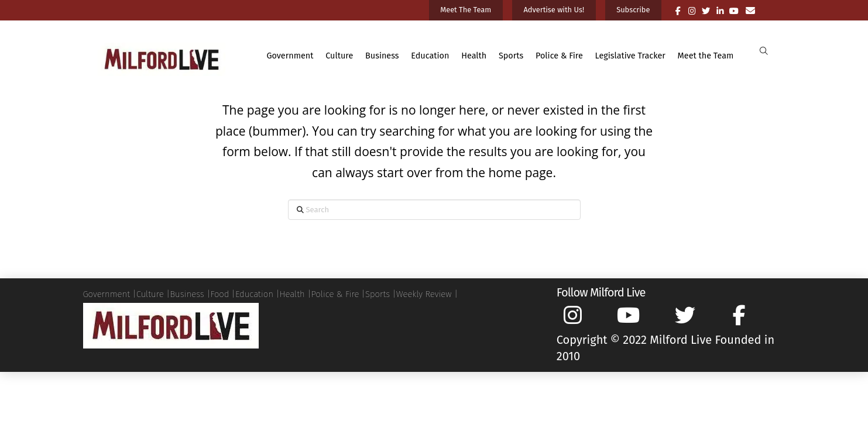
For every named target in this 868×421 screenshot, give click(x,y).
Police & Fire (335, 294)
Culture (150, 294)
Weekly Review (424, 294)
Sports (378, 294)
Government (107, 294)
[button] (764, 51)
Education (254, 294)
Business (187, 294)
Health (292, 294)
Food (219, 294)
